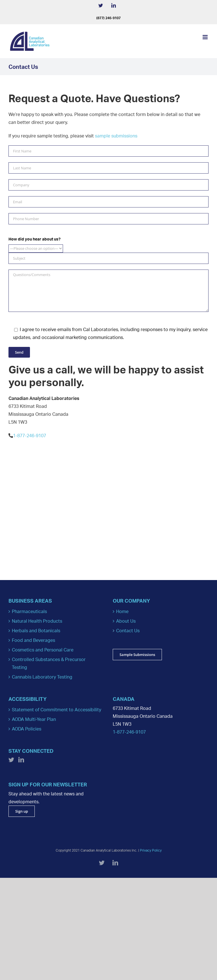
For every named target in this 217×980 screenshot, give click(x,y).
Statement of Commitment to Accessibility (57, 710)
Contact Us (128, 631)
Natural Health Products (37, 621)
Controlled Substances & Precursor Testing (49, 663)
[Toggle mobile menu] (206, 37)
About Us (126, 621)
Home (122, 611)
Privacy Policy (151, 850)
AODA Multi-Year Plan (34, 719)
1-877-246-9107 (30, 436)
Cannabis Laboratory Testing (42, 677)
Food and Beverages (33, 640)
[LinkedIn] (21, 760)
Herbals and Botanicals (36, 631)
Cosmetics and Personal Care (43, 650)
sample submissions (116, 136)
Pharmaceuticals (29, 611)
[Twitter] (11, 760)
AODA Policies (27, 729)
